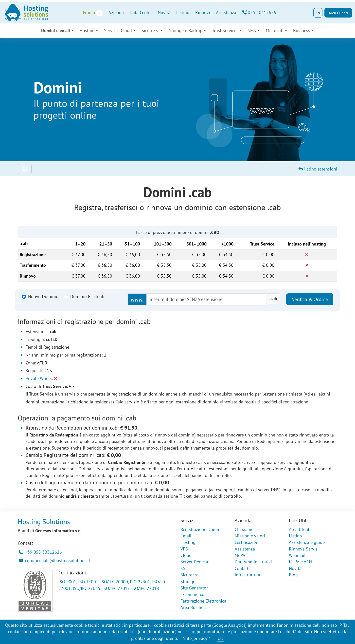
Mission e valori (250, 536)
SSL (184, 568)
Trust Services (225, 30)
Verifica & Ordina (310, 299)
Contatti (242, 568)
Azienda (116, 12)
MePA (240, 555)
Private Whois (39, 378)
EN (318, 13)
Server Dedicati (195, 562)
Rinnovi (203, 12)
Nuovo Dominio (43, 296)
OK (221, 638)
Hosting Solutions (44, 521)
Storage (188, 581)
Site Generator (194, 588)
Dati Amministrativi (253, 562)
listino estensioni (318, 169)
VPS (184, 549)
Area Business (194, 607)
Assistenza (226, 12)
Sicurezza (151, 30)
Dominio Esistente (88, 296)
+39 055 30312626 (40, 552)
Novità (164, 12)
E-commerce (192, 594)
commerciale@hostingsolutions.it (54, 560)
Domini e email (56, 30)
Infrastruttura (247, 575)
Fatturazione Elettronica (203, 601)
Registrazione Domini (201, 529)
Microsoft (275, 30)
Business (302, 30)
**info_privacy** (196, 638)
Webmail (297, 555)
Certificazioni (247, 542)
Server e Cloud (118, 30)
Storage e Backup (186, 30)
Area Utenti (300, 529)
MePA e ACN (300, 562)
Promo (93, 13)
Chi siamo (244, 529)
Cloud (186, 555)
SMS (252, 30)
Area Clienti (338, 13)
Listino (183, 12)
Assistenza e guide (307, 542)
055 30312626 (259, 12)
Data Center (141, 12)
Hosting (87, 30)
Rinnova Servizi (304, 549)
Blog (293, 575)
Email (186, 536)
